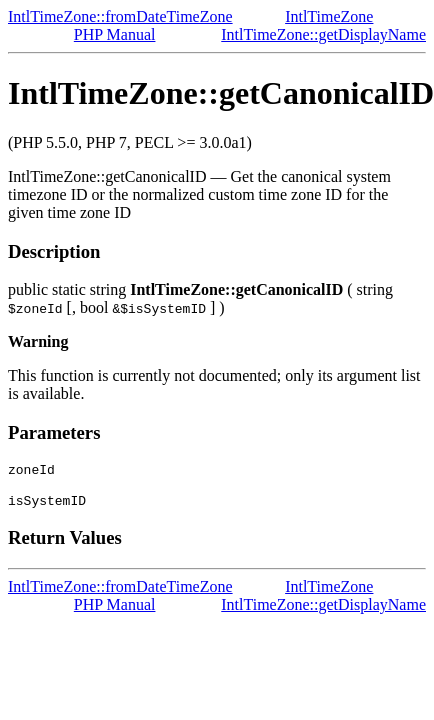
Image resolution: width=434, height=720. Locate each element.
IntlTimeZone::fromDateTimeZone (120, 16)
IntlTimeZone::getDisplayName (323, 34)
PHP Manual (115, 34)
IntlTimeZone (329, 16)
